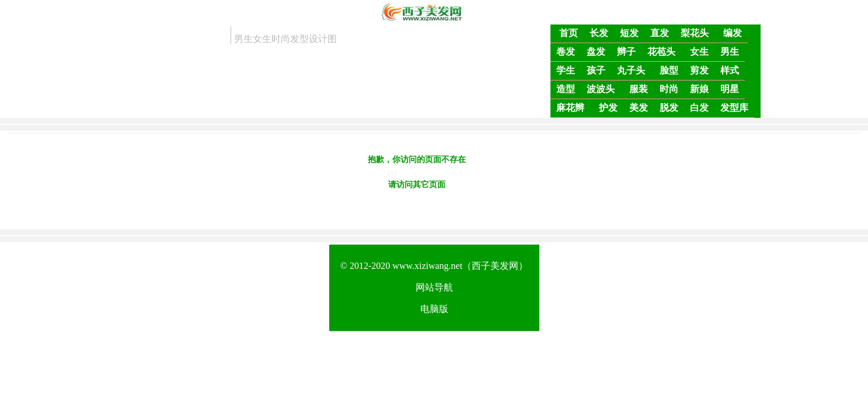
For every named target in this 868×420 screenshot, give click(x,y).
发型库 (734, 108)
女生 (699, 52)
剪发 (699, 70)
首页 (569, 33)
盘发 (596, 52)
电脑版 (434, 309)
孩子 (596, 70)
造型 (566, 89)
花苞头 (661, 52)
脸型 (669, 70)
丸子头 (631, 70)
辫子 (626, 52)
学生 (566, 70)
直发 (660, 33)
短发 (629, 33)
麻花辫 (570, 108)
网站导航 (434, 287)
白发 (699, 108)
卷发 (566, 52)
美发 (639, 108)
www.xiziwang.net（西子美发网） (460, 266)
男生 (730, 52)
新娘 (699, 89)
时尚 (669, 89)
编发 (733, 33)
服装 (639, 89)
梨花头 (695, 33)
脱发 (669, 108)
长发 (599, 33)
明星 (730, 89)
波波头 (601, 89)
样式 (730, 70)
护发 (608, 108)
